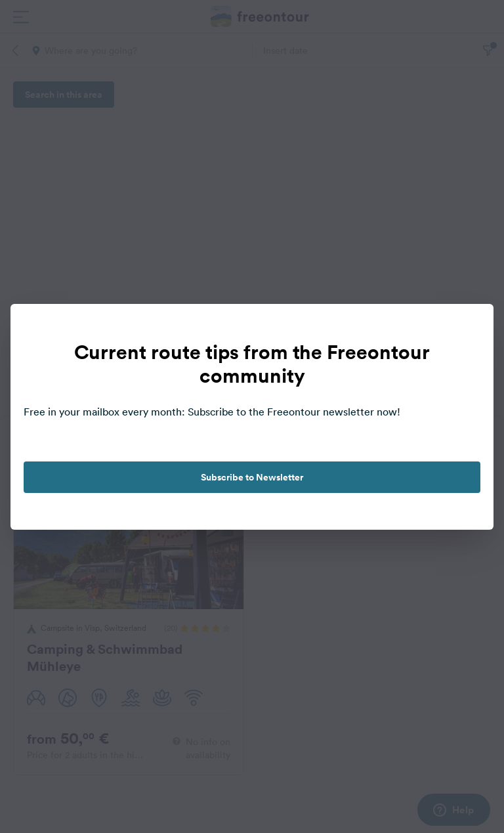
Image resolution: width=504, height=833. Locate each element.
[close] (470, 328)
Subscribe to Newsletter (252, 477)
